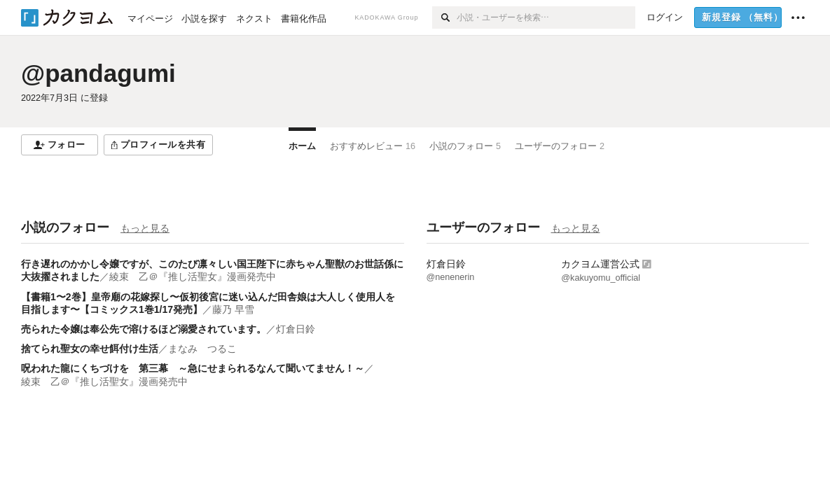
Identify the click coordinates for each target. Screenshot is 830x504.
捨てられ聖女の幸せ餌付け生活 (90, 349)
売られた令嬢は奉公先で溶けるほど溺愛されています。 (144, 329)
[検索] (444, 17)
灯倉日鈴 (296, 329)
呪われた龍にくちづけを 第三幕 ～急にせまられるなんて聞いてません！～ (193, 368)
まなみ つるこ (202, 349)
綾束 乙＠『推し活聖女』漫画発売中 (193, 276)
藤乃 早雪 (233, 309)
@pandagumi (98, 73)
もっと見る (145, 228)
